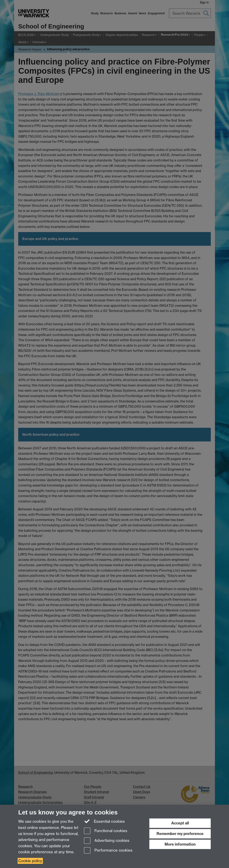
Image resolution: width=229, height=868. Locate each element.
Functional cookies (106, 831)
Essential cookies (104, 821)
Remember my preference (180, 834)
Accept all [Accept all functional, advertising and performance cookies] (180, 823)
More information (180, 844)
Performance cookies (108, 851)
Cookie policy (30, 861)
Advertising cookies (107, 841)
